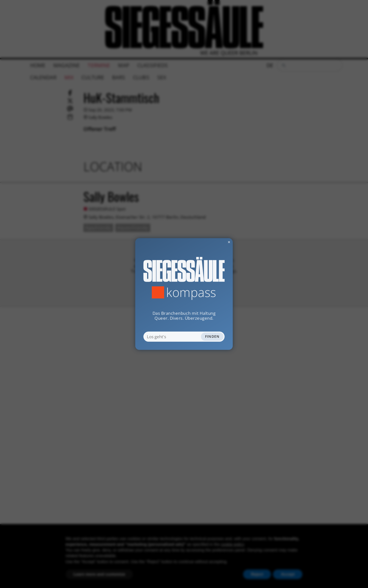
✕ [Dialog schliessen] (217, 242)
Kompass (191, 292)
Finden (212, 336)
